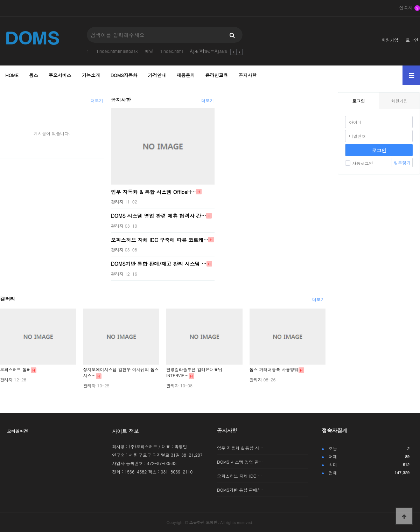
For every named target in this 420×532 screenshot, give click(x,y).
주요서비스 (60, 75)
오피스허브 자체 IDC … (239, 476)
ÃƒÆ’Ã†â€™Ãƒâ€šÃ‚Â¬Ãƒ (216, 51)
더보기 (97, 100)
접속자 (409, 8)
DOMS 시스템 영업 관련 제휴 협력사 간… (159, 216)
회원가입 (390, 40)
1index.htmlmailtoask (117, 51)
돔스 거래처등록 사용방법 (274, 369)
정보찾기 (402, 162)
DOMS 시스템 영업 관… (240, 462)
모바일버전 (17, 431)
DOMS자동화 (124, 75)
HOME (12, 75)
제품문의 (185, 75)
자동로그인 (359, 163)
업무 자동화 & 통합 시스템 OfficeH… (153, 192)
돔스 (34, 75)
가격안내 (157, 75)
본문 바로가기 (0, 0)
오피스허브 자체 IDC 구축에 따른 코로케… (160, 240)
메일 (149, 51)
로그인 (412, 40)
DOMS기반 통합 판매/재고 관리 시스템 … (159, 264)
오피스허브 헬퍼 (15, 369)
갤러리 (8, 299)
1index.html (171, 51)
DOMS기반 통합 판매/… (240, 490)
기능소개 (91, 75)
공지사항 (247, 75)
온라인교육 (216, 75)
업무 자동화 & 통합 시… (240, 448)
